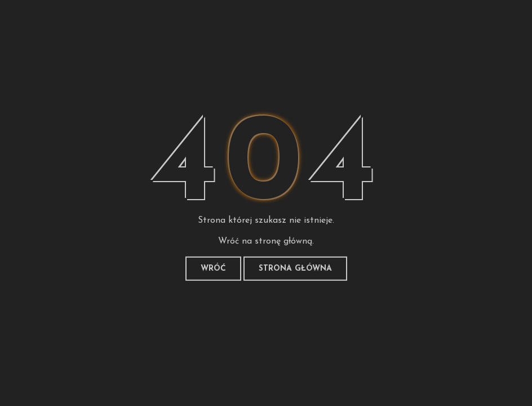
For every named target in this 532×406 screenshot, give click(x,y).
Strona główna (295, 269)
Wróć (213, 269)
